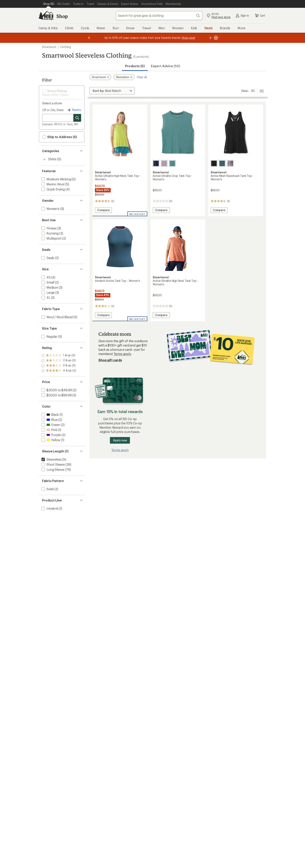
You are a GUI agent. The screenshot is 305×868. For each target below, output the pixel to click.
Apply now (120, 440)
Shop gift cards (110, 360)
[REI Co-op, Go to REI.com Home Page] (46, 16)
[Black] (214, 163)
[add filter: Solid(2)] (47, 489)
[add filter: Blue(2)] (49, 420)
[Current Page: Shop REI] (49, 4)
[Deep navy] (156, 163)
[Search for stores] (77, 118)
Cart (260, 16)
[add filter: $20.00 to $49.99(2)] (56, 390)
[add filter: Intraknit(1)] (50, 508)
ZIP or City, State (53, 110)
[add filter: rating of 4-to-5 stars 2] (59, 356)
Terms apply (122, 354)
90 (262, 90)
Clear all (142, 77)
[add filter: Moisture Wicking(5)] (56, 179)
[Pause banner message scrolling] (216, 38)
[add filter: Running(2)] (50, 233)
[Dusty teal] (172, 163)
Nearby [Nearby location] (74, 110)
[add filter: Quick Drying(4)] (53, 189)
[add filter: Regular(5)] (49, 336)
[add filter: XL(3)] (46, 297)
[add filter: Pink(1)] (49, 430)
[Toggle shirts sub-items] (44, 160)
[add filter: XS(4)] (46, 277)
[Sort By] (112, 91)
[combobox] (159, 16)
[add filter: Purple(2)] (51, 435)
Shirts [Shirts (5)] (52, 159)
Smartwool (49, 47)
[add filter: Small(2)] (47, 282)
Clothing (65, 47)
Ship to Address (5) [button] (60, 137)
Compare (103, 211)
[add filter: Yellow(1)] (50, 440)
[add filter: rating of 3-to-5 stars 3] (59, 361)
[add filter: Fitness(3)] (49, 228)
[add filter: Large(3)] (48, 292)
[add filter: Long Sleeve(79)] (52, 469)
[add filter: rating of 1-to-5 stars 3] (59, 371)
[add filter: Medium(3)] (49, 287)
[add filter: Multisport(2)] (51, 238)
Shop (62, 16)
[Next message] (210, 38)
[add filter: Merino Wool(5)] (53, 184)
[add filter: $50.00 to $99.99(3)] (56, 395)
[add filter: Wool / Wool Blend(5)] (57, 317)
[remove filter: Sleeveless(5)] (51, 459)
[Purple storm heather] (230, 163)
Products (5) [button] (135, 66)
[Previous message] (89, 38)
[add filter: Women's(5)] (50, 209)
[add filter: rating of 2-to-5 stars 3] (59, 366)
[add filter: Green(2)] (50, 425)
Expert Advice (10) (165, 66)
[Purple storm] (164, 163)
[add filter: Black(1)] (50, 415)
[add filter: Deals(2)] (47, 258)
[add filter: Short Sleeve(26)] (53, 464)
